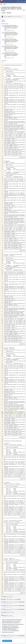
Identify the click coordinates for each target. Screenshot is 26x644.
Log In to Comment (7, 640)
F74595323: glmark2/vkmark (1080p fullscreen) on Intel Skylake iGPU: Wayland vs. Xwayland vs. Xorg (11, 27)
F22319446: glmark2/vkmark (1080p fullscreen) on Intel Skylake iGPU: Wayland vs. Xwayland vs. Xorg (11, 48)
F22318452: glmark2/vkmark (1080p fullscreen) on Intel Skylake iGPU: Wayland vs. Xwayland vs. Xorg (11, 55)
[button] (25, 2)
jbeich (10, 16)
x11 (13, 612)
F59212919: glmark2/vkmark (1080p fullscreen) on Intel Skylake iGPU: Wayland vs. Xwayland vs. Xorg (11, 34)
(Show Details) (21, 602)
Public (10, 13)
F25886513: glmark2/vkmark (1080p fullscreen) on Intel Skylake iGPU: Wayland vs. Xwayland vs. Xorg (11, 41)
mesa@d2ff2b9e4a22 (6, 630)
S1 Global (19, 599)
